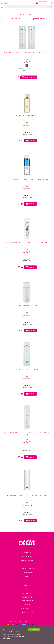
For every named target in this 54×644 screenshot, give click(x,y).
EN (43, 1)
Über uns (27, 585)
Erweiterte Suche (27, 613)
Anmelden (27, 553)
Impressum (27, 593)
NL (45, 3)
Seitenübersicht (27, 609)
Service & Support (27, 573)
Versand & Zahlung (27, 569)
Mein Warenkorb (27, 560)
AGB (27, 589)
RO (43, 3)
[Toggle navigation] (2, 7)
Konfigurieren (29, 77)
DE (40, 1)
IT (40, 3)
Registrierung (27, 557)
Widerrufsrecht (27, 601)
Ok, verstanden (34, 630)
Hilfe (27, 577)
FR (45, 1)
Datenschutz (27, 597)
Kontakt (27, 605)
